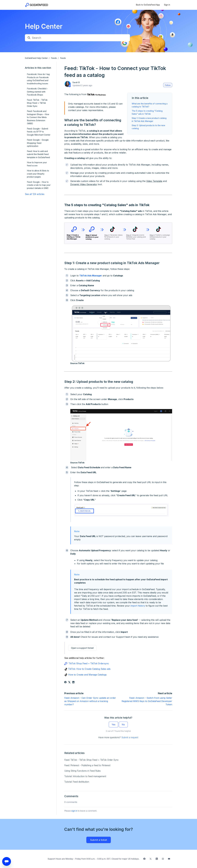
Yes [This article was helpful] (113, 725)
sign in (74, 811)
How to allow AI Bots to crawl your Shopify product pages (38, 174)
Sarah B (76, 82)
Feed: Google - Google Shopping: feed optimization (38, 143)
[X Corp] (69, 682)
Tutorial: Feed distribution (77, 782)
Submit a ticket (99, 840)
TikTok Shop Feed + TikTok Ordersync (89, 663)
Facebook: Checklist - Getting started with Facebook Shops (37, 92)
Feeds (54, 58)
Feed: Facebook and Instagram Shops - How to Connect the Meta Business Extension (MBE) (38, 117)
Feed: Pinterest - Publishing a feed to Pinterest (87, 765)
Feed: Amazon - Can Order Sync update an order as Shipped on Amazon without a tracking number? (90, 701)
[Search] (77, 38)
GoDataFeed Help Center (36, 58)
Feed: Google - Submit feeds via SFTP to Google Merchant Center (39, 132)
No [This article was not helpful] (123, 725)
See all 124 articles (35, 194)
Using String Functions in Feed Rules (82, 771)
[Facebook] (65, 682)
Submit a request (130, 737)
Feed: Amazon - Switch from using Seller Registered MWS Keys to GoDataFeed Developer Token (147, 701)
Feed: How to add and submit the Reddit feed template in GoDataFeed (38, 154)
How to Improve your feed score (37, 164)
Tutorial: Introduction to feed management (85, 776)
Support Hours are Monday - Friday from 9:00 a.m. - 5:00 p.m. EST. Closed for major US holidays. (94, 859)
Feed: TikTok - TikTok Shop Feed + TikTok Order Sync (91, 760)
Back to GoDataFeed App (148, 5)
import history (138, 606)
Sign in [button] (167, 5)
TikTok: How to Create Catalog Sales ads (89, 669)
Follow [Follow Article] (168, 85)
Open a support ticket (82, 648)
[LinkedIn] (73, 682)
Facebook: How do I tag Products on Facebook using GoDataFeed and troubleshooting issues (38, 79)
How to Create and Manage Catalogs (87, 675)
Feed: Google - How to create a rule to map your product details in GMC (39, 185)
